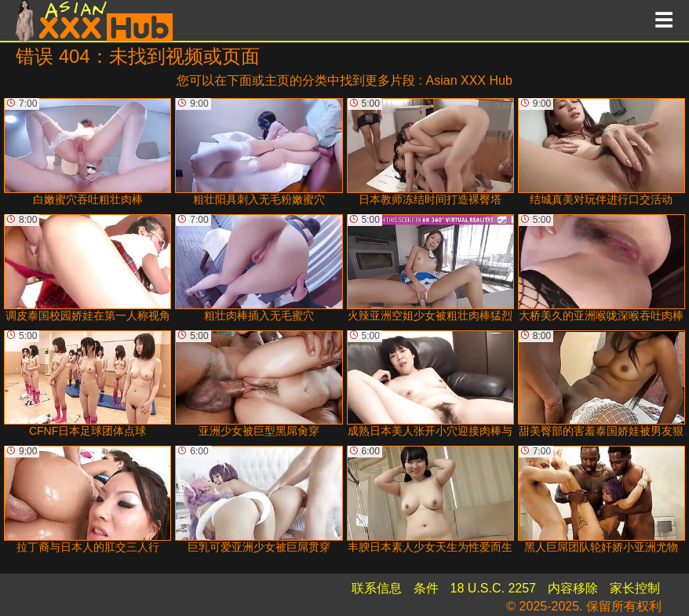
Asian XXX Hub (469, 80)
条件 (426, 588)
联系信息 (377, 588)
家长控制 (635, 588)
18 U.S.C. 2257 (493, 588)
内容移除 (573, 588)
